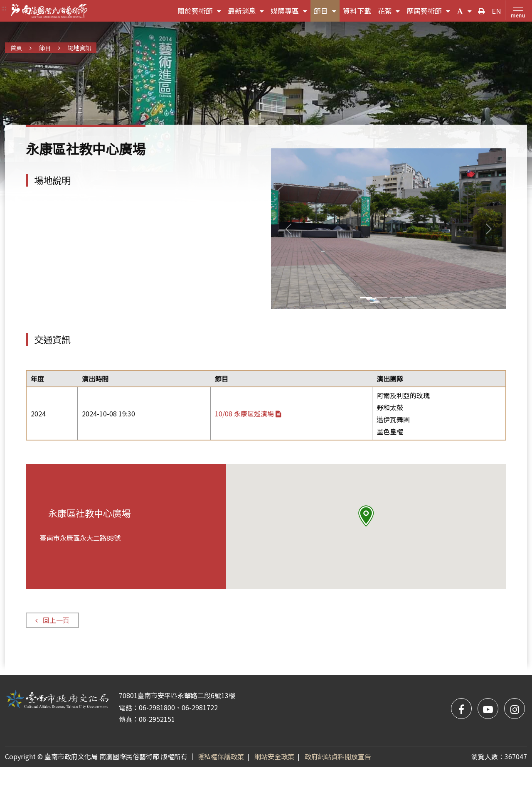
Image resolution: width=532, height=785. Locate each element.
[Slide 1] (381, 298)
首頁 (16, 48)
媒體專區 (291, 13)
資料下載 (357, 11)
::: (4, 7)
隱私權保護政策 (221, 756)
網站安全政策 (274, 756)
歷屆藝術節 (430, 13)
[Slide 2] (396, 298)
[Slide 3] (411, 298)
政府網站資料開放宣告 (338, 756)
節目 (327, 13)
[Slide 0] (366, 298)
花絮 (391, 13)
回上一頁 (52, 620)
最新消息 (248, 13)
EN (496, 11)
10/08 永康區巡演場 (248, 413)
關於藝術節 (201, 13)
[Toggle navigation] (516, 10)
